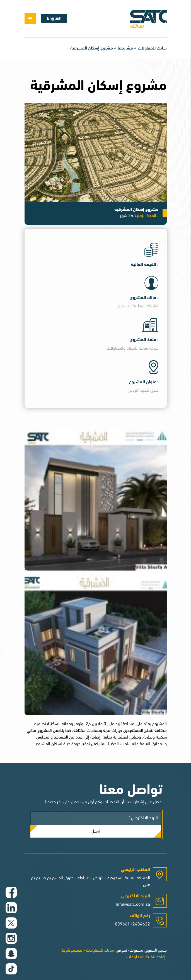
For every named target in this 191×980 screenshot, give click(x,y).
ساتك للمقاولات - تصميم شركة (87, 951)
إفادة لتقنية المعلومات (146, 957)
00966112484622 (132, 924)
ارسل (96, 831)
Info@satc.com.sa (133, 905)
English (54, 19)
